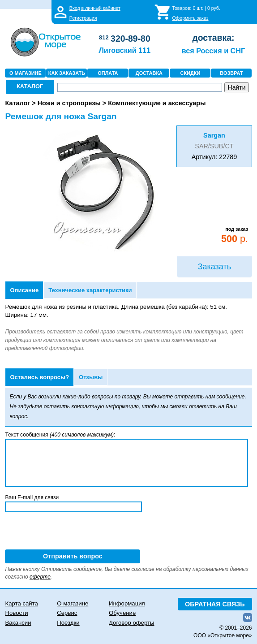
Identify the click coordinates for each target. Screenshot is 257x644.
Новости (16, 613)
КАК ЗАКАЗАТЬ (67, 73)
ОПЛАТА (108, 73)
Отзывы (91, 377)
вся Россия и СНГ (213, 51)
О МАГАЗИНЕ (26, 73)
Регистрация (83, 18)
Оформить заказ (190, 18)
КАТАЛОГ (30, 86)
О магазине (73, 603)
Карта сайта (21, 603)
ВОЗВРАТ (231, 73)
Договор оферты (132, 623)
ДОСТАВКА (149, 73)
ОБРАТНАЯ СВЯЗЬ (215, 604)
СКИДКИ (191, 73)
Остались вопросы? (39, 377)
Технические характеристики (90, 290)
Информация (127, 603)
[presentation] (73, 532)
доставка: (213, 38)
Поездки (68, 623)
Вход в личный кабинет (95, 8)
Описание (24, 290)
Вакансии (18, 623)
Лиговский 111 (124, 50)
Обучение (122, 613)
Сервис (67, 613)
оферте (40, 577)
